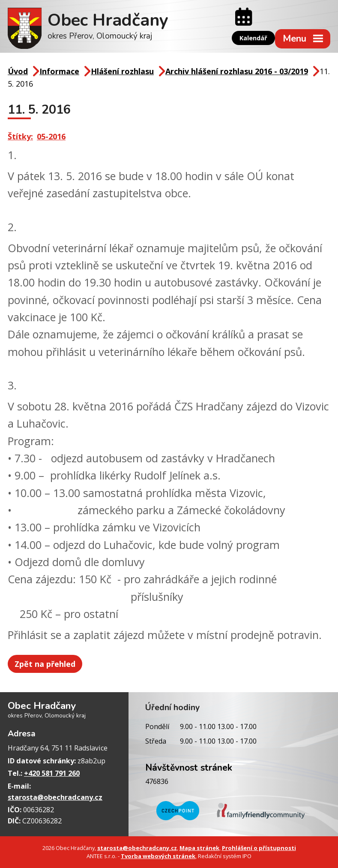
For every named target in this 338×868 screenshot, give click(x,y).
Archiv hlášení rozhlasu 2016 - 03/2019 (237, 71)
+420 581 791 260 (52, 773)
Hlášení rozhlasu (122, 71)
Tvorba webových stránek (158, 856)
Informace (59, 71)
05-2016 (51, 136)
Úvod (18, 71)
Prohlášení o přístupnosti (259, 848)
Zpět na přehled (45, 664)
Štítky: (20, 136)
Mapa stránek (199, 848)
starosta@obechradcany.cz (55, 797)
